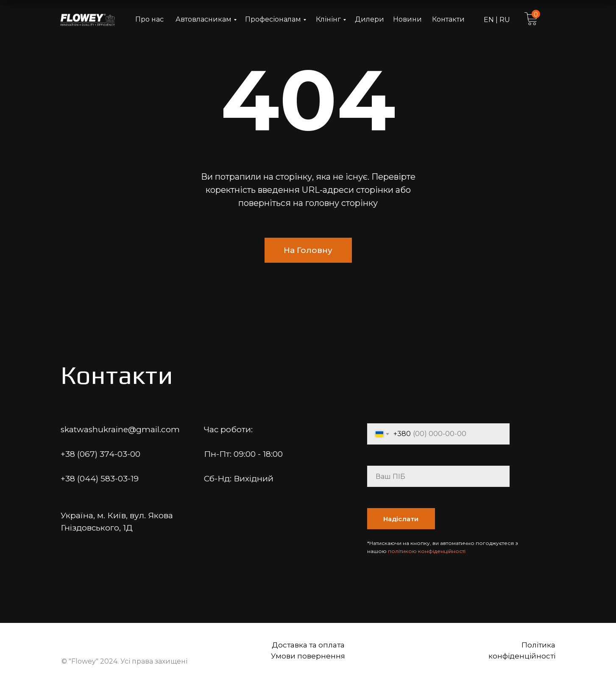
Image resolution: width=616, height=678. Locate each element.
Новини (407, 19)
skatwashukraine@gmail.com (120, 429)
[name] (438, 476)
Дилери (369, 19)
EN (490, 20)
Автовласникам (203, 19)
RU (504, 20)
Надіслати (401, 519)
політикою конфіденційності (427, 551)
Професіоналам (273, 19)
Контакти (448, 19)
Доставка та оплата (308, 645)
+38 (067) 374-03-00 (100, 454)
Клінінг (328, 19)
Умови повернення (308, 656)
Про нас (149, 19)
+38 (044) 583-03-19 (100, 479)
